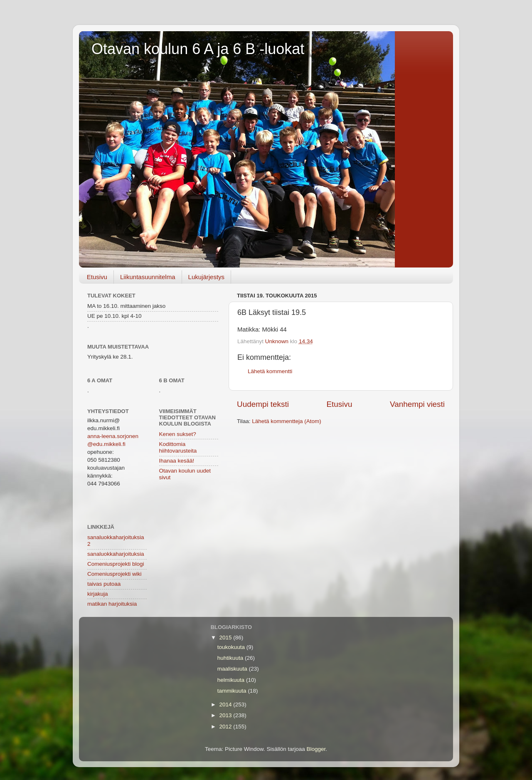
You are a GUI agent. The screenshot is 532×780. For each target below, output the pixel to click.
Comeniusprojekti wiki (115, 574)
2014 (227, 704)
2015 (227, 638)
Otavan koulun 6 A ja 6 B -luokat (198, 49)
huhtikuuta (231, 658)
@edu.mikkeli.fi (106, 444)
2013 (227, 715)
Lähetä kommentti (270, 371)
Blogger (316, 749)
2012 (227, 727)
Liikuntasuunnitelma (148, 277)
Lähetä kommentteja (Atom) (287, 421)
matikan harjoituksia (112, 604)
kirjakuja (98, 594)
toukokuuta (232, 647)
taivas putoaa (104, 584)
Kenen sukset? (178, 434)
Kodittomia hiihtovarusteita (178, 447)
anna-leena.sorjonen (113, 436)
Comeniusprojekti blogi (116, 564)
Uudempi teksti (263, 404)
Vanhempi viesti (417, 404)
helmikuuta (232, 680)
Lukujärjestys (207, 277)
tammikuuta (233, 691)
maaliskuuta (233, 669)
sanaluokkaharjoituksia (116, 554)
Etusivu (97, 277)
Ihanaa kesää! (177, 461)
